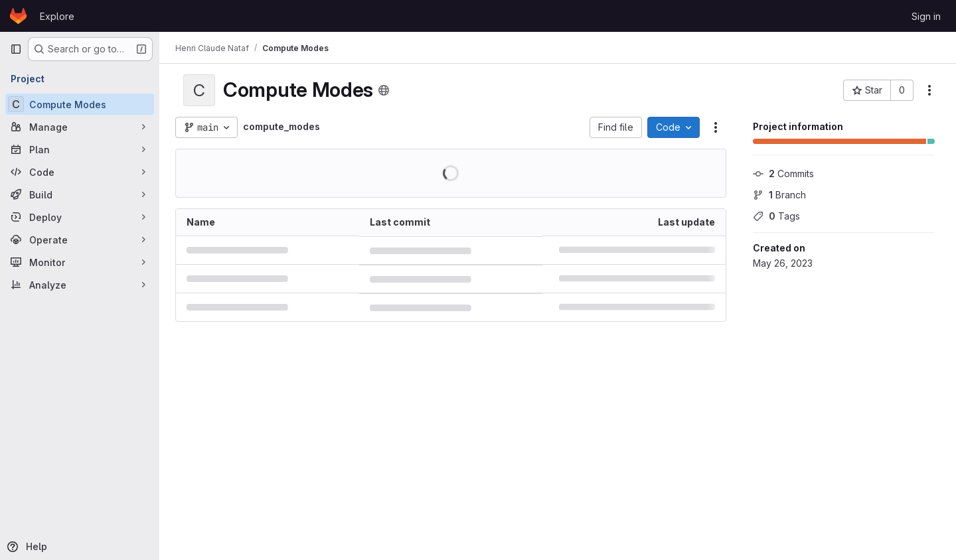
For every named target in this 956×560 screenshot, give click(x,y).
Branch (779, 195)
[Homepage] (18, 16)
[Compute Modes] (80, 104)
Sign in (926, 16)
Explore (57, 16)
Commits (783, 174)
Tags (776, 216)
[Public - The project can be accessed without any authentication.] (384, 90)
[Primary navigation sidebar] (16, 49)
